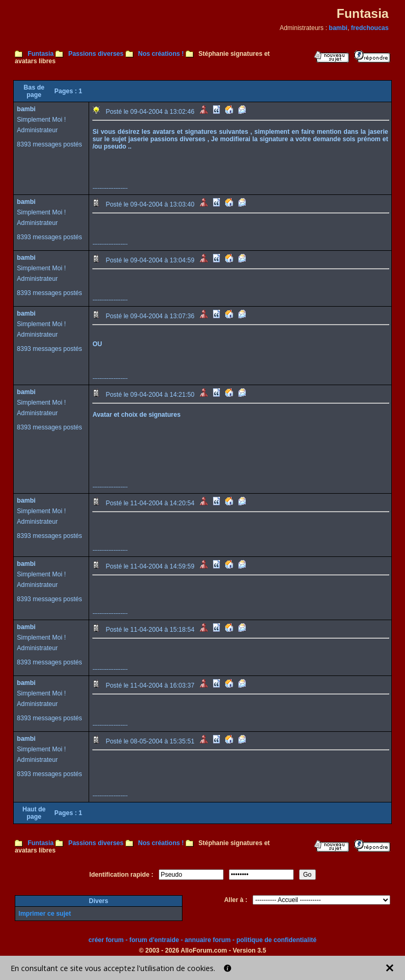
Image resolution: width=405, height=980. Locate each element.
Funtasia (40, 54)
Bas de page (34, 91)
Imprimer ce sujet (45, 914)
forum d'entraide (154, 940)
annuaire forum (208, 940)
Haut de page (34, 813)
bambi (338, 28)
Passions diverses (96, 54)
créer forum (106, 940)
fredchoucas (370, 28)
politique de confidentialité (276, 940)
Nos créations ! (161, 54)
